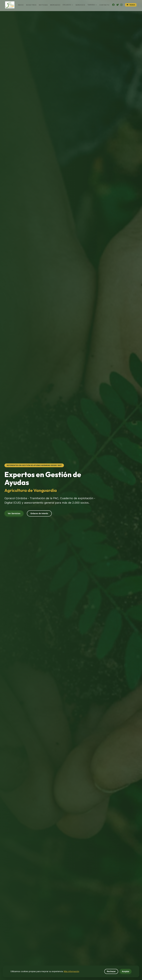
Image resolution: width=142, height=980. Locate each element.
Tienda (131, 5)
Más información (71, 971)
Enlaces (68, 5)
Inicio (21, 5)
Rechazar (111, 971)
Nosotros (31, 5)
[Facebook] (113, 5)
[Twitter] (118, 5)
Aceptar (125, 971)
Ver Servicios (14, 513)
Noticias (43, 5)
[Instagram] (121, 5)
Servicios (80, 5)
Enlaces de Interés (39, 513)
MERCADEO (55, 5)
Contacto (104, 5)
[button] (10, 5)
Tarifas (92, 5)
